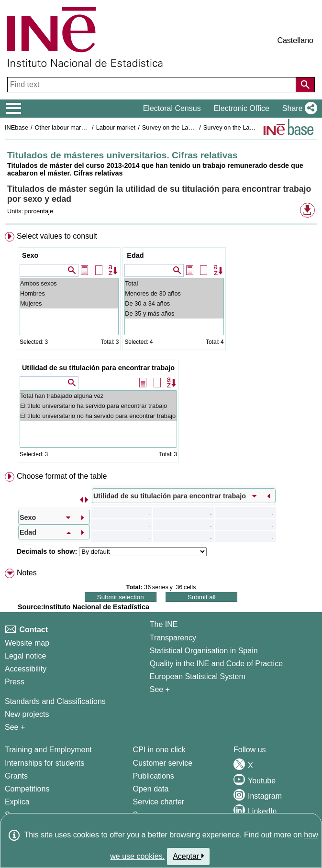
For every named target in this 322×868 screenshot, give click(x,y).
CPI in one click (159, 750)
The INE (164, 624)
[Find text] (153, 85)
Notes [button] (27, 573)
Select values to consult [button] (57, 236)
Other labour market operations (77, 127)
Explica (17, 802)
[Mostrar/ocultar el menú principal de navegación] (14, 109)
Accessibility (26, 669)
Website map (27, 643)
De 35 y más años (174, 313)
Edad (135, 255)
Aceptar (188, 856)
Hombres (69, 293)
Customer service (163, 763)
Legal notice (25, 656)
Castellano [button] (295, 40)
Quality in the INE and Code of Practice (216, 664)
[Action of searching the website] (305, 85)
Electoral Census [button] (172, 108)
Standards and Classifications (55, 701)
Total (174, 283)
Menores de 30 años (174, 293)
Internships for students (44, 763)
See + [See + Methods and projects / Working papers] (15, 727)
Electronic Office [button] (242, 108)
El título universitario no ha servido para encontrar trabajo (98, 416)
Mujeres (69, 303)
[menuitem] (161, 349)
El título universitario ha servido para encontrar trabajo (98, 406)
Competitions (27, 789)
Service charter (159, 802)
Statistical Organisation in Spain (204, 651)
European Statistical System (198, 676)
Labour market (116, 127)
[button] (298, 109)
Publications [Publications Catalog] (154, 776)
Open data (151, 789)
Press (15, 682)
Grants (16, 776)
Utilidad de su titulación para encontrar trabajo (98, 368)
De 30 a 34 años (174, 303)
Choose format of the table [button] (62, 476)
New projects (27, 714)
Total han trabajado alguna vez (98, 396)
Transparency (173, 638)
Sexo (30, 255)
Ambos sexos (69, 283)
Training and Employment (48, 750)
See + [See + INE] (160, 689)
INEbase (17, 127)
